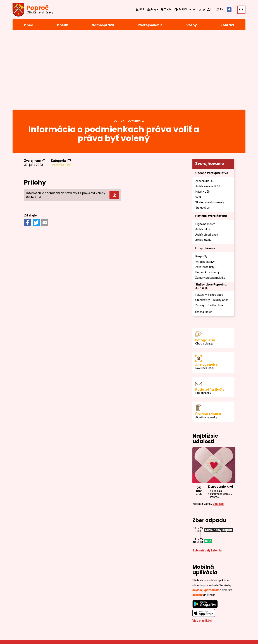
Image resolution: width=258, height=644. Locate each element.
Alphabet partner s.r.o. (62, 634)
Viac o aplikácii (202, 547)
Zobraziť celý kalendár (208, 477)
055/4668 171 (223, 609)
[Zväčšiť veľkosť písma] (209, 10)
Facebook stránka (226, 618)
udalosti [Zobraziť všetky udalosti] (218, 430)
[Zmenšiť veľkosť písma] (200, 10)
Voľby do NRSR (61, 91)
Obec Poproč (110, 634)
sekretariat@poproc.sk (230, 614)
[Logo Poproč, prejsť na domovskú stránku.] (33, 10)
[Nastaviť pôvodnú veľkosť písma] (204, 10)
